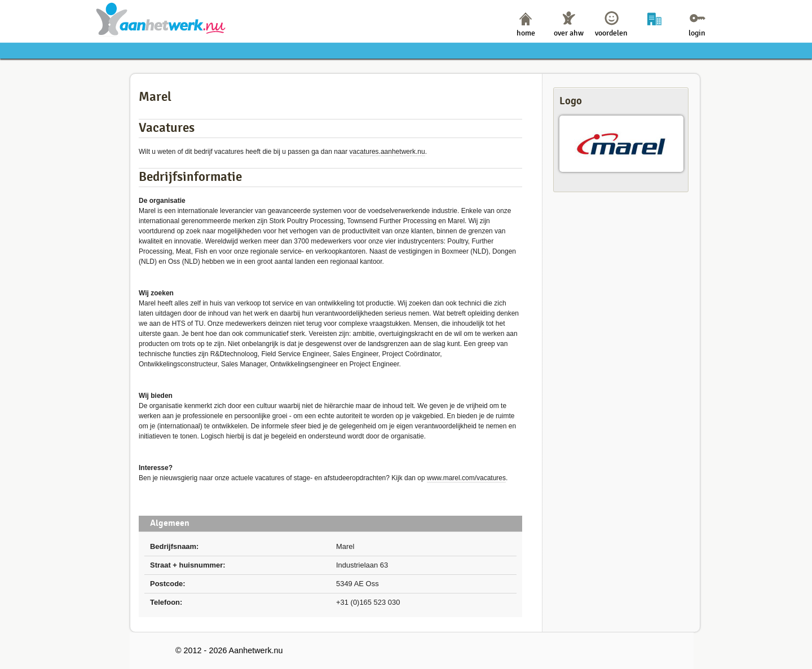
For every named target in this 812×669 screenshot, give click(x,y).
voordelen (611, 33)
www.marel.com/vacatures (466, 478)
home (526, 33)
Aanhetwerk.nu (161, 19)
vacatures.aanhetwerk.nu (387, 152)
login (697, 33)
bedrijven (654, 33)
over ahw (569, 33)
